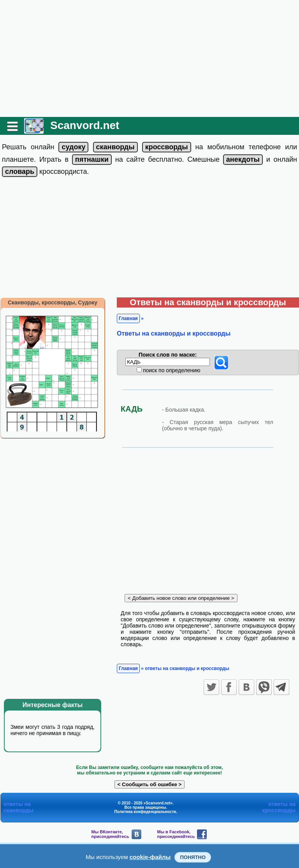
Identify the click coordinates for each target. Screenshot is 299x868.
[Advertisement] (149, 58)
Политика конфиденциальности (145, 812)
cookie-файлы (150, 857)
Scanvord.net (85, 125)
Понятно (193, 857)
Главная (128, 318)
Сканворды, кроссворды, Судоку (53, 302)
